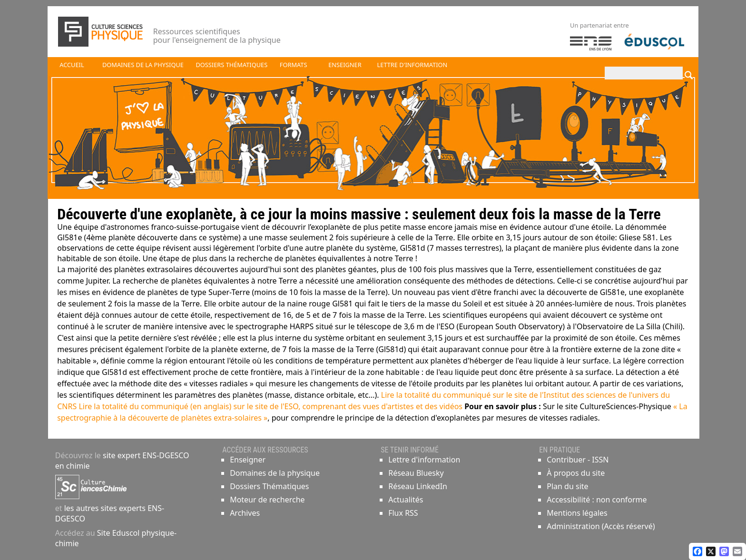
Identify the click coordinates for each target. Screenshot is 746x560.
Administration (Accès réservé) (601, 526)
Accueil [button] (72, 65)
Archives (245, 513)
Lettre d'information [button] (412, 65)
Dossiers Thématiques (269, 486)
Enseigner (248, 460)
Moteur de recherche (267, 500)
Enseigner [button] (345, 65)
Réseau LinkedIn (418, 486)
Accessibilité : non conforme (597, 500)
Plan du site (567, 486)
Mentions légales (577, 513)
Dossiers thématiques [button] (231, 65)
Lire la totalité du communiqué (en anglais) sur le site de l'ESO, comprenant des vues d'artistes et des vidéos (270, 406)
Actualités (406, 500)
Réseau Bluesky (416, 473)
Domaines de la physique (275, 473)
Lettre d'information (424, 460)
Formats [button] (294, 65)
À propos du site (576, 473)
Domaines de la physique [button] (143, 65)
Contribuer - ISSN (578, 460)
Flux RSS (403, 513)
